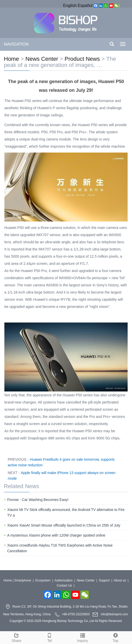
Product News (82, 59)
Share (16, 637)
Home (11, 59)
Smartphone (23, 580)
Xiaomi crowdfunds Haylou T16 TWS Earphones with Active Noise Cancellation (60, 548)
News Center (42, 59)
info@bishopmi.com (115, 614)
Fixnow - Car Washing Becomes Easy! (38, 500)
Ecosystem (43, 580)
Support (104, 580)
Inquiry (83, 637)
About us (120, 580)
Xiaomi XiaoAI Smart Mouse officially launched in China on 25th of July (64, 525)
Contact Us (64, 586)
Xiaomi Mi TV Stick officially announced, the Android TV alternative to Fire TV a (66, 512)
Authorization (64, 580)
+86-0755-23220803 (76, 614)
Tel (49, 637)
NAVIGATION (16, 44)
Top (116, 637)
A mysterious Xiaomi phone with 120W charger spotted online (56, 535)
